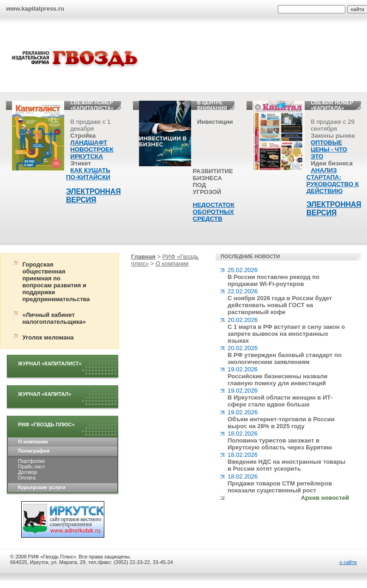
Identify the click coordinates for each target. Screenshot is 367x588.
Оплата (27, 478)
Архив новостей (325, 498)
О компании (33, 442)
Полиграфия (34, 451)
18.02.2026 (280, 440)
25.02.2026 (274, 277)
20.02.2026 (286, 330)
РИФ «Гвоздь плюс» (46, 424)
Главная (143, 257)
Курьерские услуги (42, 487)
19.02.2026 (277, 376)
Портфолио (31, 461)
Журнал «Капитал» (45, 394)
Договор (27, 472)
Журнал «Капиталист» (50, 364)
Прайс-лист (31, 467)
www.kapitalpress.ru (35, 9)
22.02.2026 (280, 302)
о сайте (348, 562)
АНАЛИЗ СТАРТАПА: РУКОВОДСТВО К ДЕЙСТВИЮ (333, 181)
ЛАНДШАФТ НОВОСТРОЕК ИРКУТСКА (92, 149)
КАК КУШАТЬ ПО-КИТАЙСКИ (88, 174)
